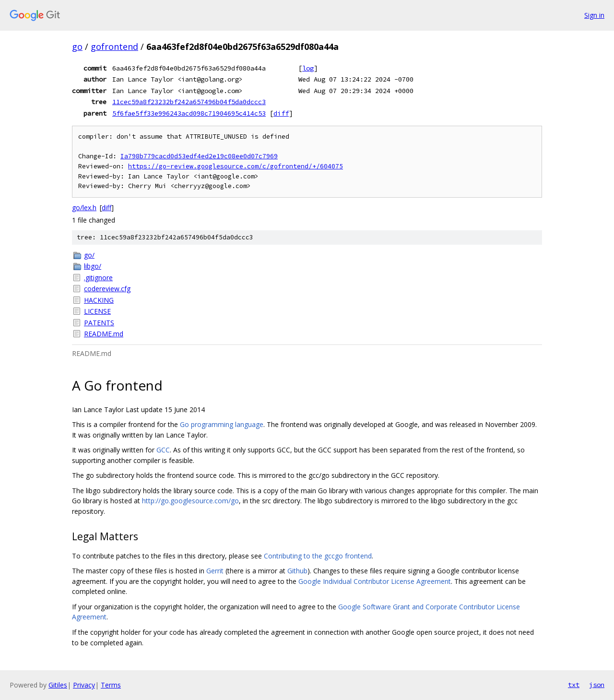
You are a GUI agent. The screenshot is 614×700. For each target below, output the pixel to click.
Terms (111, 685)
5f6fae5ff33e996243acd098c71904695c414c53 (189, 113)
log (308, 68)
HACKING (99, 300)
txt (574, 685)
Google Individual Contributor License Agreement (375, 581)
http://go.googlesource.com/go (190, 501)
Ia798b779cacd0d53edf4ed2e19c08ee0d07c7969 (199, 156)
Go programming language (222, 424)
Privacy (84, 685)
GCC (163, 450)
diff (281, 113)
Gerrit (215, 571)
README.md (104, 334)
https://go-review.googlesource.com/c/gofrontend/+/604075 (236, 166)
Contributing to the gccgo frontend (318, 556)
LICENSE (97, 311)
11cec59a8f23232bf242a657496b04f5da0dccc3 (189, 102)
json (597, 685)
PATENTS (99, 323)
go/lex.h (84, 208)
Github (297, 571)
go (77, 47)
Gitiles (58, 685)
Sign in (594, 15)
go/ (89, 255)
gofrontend (114, 47)
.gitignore (98, 278)
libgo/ (93, 266)
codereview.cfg (107, 289)
